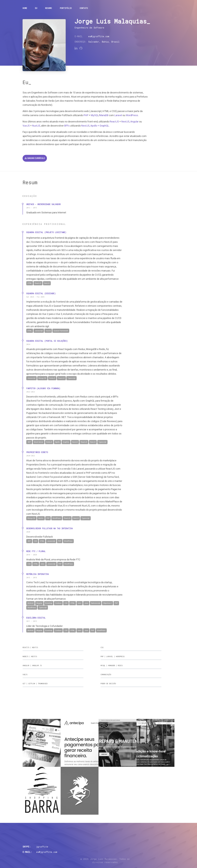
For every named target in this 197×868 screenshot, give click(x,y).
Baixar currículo (35, 158)
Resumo (48, 8)
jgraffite (42, 847)
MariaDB (104, 115)
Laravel (118, 115)
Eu (36, 8)
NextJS (125, 122)
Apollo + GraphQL (100, 126)
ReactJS (114, 122)
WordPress (132, 115)
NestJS (85, 126)
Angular (134, 122)
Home (25, 8)
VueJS (26, 126)
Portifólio (66, 8)
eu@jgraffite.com (99, 36)
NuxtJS (36, 126)
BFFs (67, 126)
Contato (84, 8)
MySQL (95, 115)
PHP (86, 115)
